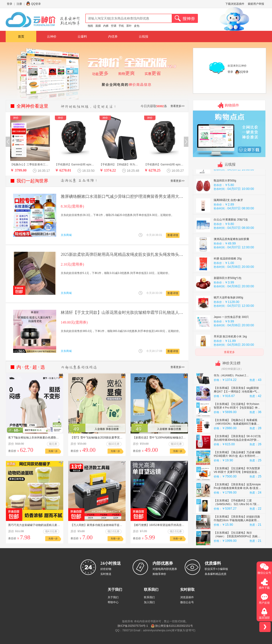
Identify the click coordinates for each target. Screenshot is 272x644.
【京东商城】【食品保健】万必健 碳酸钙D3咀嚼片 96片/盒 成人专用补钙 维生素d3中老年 (237, 477)
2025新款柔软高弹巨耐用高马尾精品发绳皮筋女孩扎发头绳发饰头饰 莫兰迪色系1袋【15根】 (144, 254)
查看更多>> (177, 106)
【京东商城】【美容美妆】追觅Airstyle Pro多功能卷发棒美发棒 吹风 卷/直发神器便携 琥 (237, 510)
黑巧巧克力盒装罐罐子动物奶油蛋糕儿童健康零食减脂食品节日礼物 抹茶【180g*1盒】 (60, 525)
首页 (21, 36)
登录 (10, 4)
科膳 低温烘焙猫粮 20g (228, 280)
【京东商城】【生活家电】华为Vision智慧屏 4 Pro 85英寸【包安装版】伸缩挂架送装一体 (237, 429)
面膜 (98, 26)
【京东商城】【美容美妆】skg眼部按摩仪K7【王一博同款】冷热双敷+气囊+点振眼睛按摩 (237, 413)
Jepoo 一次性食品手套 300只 (231, 339)
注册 (19, 4)
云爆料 (82, 36)
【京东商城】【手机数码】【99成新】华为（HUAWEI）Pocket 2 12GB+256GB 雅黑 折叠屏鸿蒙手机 (237, 397)
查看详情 (173, 235)
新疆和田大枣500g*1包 (228, 300)
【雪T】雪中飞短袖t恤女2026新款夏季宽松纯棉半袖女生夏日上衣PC (112, 438)
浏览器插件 (187, 597)
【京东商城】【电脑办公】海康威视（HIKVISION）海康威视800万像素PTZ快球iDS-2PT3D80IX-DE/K (236, 445)
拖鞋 (90, 26)
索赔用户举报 (256, 4)
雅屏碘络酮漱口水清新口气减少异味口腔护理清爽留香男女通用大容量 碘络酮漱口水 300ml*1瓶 (147, 196)
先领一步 (53, 451)
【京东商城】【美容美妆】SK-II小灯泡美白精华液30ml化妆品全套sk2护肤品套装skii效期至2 (237, 461)
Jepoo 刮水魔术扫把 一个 (229, 183)
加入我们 (149, 602)
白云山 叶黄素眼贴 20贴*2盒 (231, 241)
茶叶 (129, 26)
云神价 (52, 36)
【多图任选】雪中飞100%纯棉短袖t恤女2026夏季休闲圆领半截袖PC (174, 438)
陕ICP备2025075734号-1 (133, 626)
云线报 (143, 36)
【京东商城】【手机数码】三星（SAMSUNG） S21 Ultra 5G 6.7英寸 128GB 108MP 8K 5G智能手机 (237, 526)
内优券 (113, 36)
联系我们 (149, 597)
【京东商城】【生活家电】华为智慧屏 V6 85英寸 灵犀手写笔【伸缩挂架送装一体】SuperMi (237, 494)
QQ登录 (36, 4)
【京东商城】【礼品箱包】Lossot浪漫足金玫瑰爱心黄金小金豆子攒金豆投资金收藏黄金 (237, 381)
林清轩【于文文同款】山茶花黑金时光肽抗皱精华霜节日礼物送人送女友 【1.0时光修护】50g (144, 312)
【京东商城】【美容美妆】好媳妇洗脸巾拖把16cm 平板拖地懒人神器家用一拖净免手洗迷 (237, 542)
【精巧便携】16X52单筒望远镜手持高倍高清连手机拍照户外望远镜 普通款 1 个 (181, 525)
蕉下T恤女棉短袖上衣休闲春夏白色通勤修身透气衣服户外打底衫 (47, 438)
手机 (121, 26)
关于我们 (113, 597)
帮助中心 (113, 602)
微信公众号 (187, 602)
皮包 (137, 26)
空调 (114, 26)
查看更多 (229, 352)
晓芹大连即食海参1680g (228, 319)
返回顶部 (264, 618)
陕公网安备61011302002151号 (174, 626)
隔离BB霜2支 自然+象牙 (228, 222)
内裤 (106, 26)
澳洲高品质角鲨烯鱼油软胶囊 (231, 261)
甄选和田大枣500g (225, 202)
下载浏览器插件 (235, 4)
